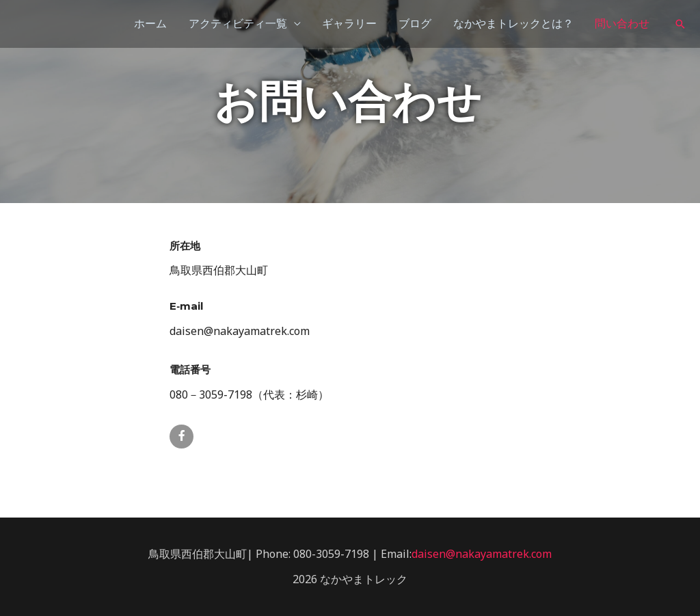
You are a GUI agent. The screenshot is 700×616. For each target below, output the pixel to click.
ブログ (414, 24)
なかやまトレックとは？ (513, 24)
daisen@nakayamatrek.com (482, 554)
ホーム (149, 24)
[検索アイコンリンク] (680, 24)
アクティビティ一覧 (237, 24)
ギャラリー (349, 24)
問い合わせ (622, 24)
